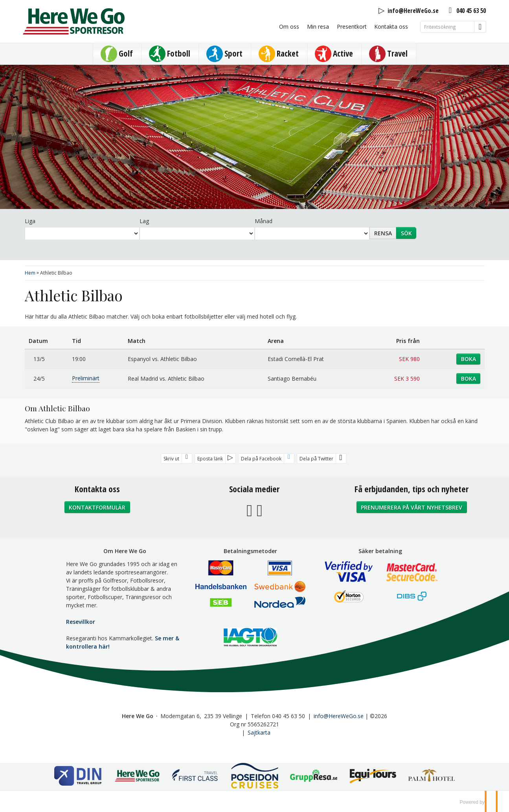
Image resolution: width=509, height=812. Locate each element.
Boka (469, 359)
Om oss (289, 27)
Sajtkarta (259, 732)
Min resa (318, 27)
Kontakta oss (391, 27)
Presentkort (352, 27)
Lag (144, 221)
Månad (264, 221)
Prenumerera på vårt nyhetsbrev (412, 507)
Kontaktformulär (97, 507)
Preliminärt (86, 378)
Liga (30, 221)
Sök (406, 233)
